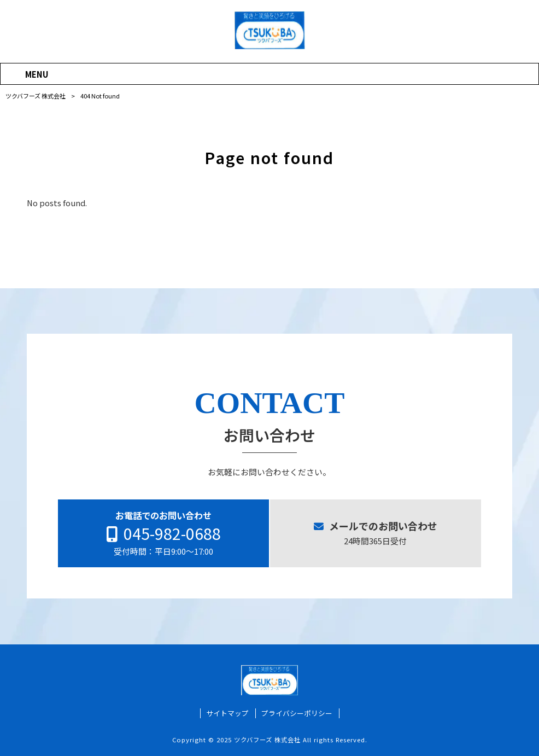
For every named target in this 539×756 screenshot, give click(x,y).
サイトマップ (227, 714)
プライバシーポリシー (297, 714)
